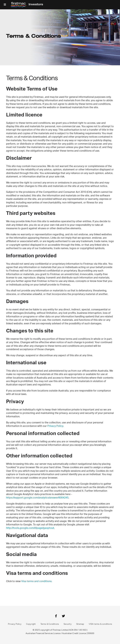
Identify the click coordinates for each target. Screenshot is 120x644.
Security (68, 624)
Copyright (31, 624)
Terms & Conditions (50, 624)
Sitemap (80, 624)
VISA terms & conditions (100, 624)
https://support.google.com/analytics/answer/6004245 (37, 498)
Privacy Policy (55, 426)
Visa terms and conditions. (37, 581)
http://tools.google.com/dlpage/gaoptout (30, 528)
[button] (5, 5)
